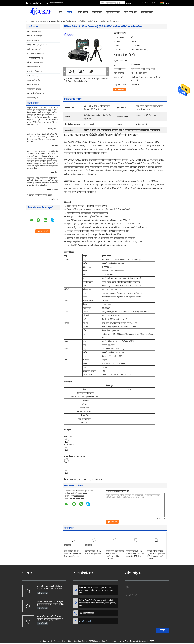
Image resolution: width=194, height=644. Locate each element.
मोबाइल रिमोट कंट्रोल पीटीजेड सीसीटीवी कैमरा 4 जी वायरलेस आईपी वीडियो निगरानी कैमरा (115, 555)
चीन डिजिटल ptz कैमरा (58, 641)
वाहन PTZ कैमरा (33, 31)
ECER (152, 641)
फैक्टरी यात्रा (97, 12)
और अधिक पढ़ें (43, 593)
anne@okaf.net (36, 3)
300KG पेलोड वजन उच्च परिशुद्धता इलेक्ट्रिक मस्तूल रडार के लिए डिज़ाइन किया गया (51, 603)
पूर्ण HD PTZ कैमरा (34, 36)
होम (61, 12)
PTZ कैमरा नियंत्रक (33, 71)
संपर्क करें (121, 90)
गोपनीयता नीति (45, 641)
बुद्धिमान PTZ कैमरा (34, 62)
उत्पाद (69, 12)
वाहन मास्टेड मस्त (33, 67)
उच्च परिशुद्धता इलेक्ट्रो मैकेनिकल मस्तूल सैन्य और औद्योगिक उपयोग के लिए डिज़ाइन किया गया (51, 588)
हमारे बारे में (83, 12)
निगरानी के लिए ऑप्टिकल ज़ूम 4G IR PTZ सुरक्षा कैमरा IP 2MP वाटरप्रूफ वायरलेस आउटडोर (156, 555)
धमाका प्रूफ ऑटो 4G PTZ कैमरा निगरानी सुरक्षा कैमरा (93, 552)
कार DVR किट (32, 76)
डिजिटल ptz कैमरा (84, 480)
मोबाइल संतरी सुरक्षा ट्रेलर (35, 45)
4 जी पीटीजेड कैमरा (42, 22)
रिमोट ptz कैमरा (72, 480)
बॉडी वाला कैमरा (32, 85)
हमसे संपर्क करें (130, 12)
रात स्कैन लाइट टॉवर (34, 54)
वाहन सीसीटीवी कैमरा (34, 93)
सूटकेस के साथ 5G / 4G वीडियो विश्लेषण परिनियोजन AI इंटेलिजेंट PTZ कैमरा (135, 553)
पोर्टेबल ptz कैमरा (97, 480)
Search (129, 3)
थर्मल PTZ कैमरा (33, 40)
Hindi (166, 3)
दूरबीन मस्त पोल (32, 49)
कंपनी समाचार (147, 12)
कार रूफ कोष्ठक (32, 80)
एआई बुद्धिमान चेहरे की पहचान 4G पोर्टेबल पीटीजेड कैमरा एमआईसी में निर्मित (73, 553)
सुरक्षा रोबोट (31, 98)
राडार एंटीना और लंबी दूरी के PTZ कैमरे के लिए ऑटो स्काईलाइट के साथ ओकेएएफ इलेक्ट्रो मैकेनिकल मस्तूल (51, 618)
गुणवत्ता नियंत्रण (113, 12)
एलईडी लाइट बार (33, 89)
